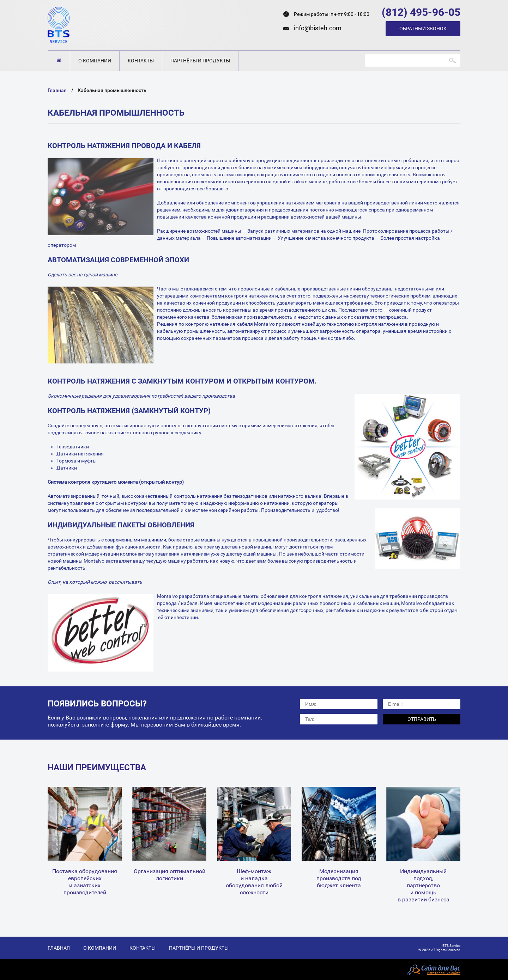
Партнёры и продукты (200, 61)
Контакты (141, 61)
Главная (59, 60)
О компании (95, 61)
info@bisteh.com (318, 28)
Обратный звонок (423, 29)
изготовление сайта (444, 973)
